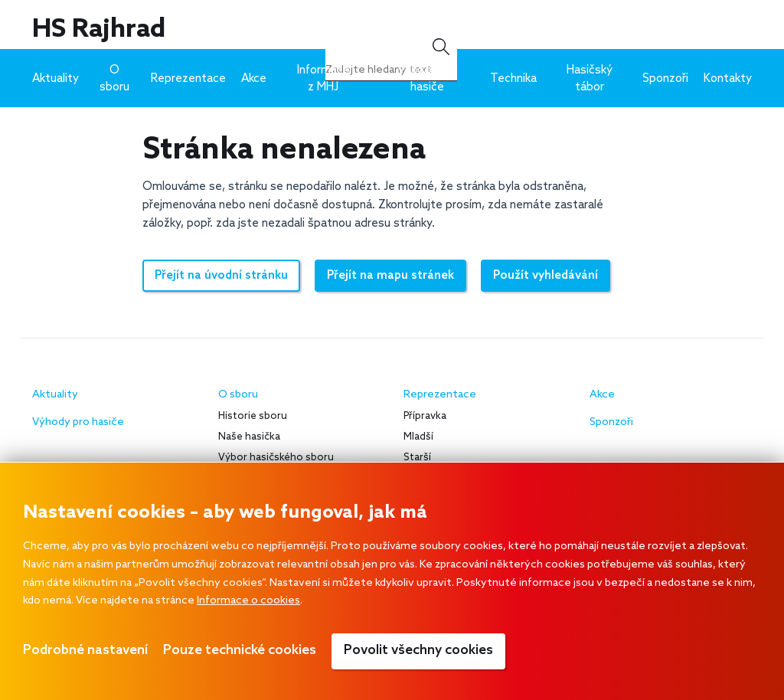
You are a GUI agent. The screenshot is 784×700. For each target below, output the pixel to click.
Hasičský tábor (590, 79)
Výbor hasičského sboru (276, 458)
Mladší (418, 437)
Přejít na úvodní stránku (221, 276)
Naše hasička (249, 437)
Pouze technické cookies (240, 651)
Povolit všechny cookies (418, 651)
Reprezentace (188, 79)
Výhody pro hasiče (428, 79)
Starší (417, 458)
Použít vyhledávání (546, 276)
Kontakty (728, 79)
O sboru (114, 79)
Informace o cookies (248, 601)
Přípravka (425, 416)
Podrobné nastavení (85, 651)
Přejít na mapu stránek (390, 276)
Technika (513, 79)
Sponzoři (665, 79)
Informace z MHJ (323, 79)
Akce (254, 79)
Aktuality (56, 79)
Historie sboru (253, 416)
